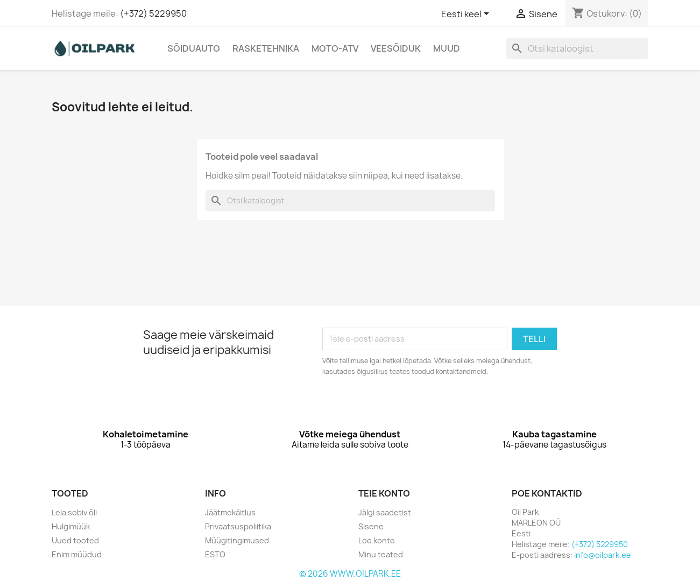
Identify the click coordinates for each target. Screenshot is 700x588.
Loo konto (377, 540)
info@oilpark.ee (603, 555)
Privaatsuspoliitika (238, 526)
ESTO (215, 554)
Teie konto (384, 493)
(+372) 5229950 (153, 13)
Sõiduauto (194, 48)
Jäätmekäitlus (230, 512)
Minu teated (381, 554)
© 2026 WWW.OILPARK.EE (350, 574)
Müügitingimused (237, 540)
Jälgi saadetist (385, 512)
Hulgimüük (71, 526)
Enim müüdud (77, 554)
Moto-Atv (335, 48)
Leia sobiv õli (74, 512)
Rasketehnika (266, 48)
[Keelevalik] (467, 15)
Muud (447, 48)
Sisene (371, 526)
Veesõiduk (396, 48)
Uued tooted (75, 540)
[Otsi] (577, 48)
